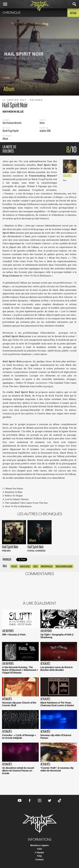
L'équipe (39, 852)
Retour (73, 13)
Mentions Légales (39, 845)
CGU (39, 849)
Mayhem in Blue (47, 566)
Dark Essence (25, 566)
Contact (39, 859)
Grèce (36, 566)
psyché (14, 566)
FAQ (39, 856)
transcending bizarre (64, 566)
